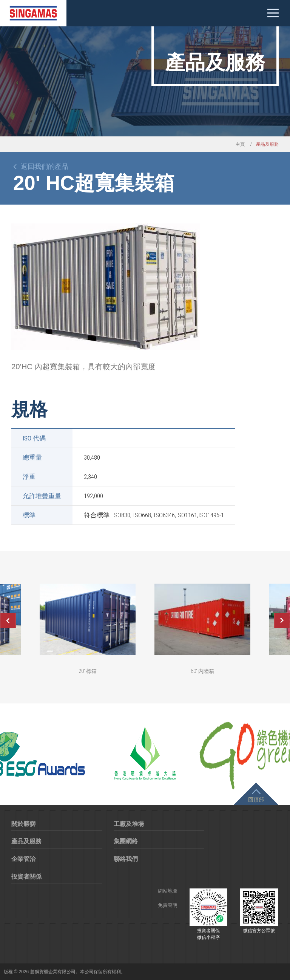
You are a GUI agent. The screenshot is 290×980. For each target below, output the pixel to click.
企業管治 (23, 859)
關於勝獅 (23, 824)
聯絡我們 (126, 859)
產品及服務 (26, 841)
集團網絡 (126, 841)
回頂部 (256, 800)
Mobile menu (273, 13)
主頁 (240, 144)
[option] (106, 287)
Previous (8, 621)
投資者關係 (26, 877)
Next (282, 621)
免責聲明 (168, 905)
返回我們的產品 (45, 167)
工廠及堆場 (129, 824)
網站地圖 (168, 891)
